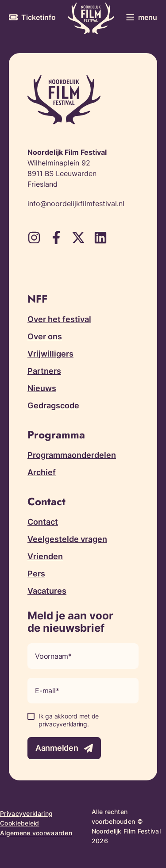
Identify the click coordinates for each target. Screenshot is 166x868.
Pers (36, 574)
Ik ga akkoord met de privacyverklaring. (69, 720)
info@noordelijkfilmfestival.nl (76, 204)
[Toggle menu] (141, 17)
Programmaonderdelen (72, 455)
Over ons (45, 336)
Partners (44, 371)
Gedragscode (53, 405)
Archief (42, 472)
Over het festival (59, 319)
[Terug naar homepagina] (91, 18)
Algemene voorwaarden (36, 833)
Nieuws (42, 388)
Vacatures (47, 591)
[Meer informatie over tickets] (32, 17)
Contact (43, 522)
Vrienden (45, 556)
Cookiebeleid (20, 823)
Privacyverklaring (26, 813)
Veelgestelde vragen (67, 539)
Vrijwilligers (50, 354)
